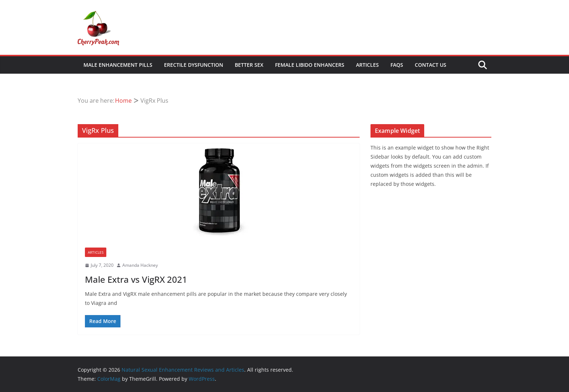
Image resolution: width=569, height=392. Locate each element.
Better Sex (249, 65)
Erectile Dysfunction (194, 65)
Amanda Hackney (140, 265)
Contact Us (431, 65)
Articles (367, 65)
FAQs (397, 65)
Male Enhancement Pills (118, 65)
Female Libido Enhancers (310, 65)
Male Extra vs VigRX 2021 (136, 279)
